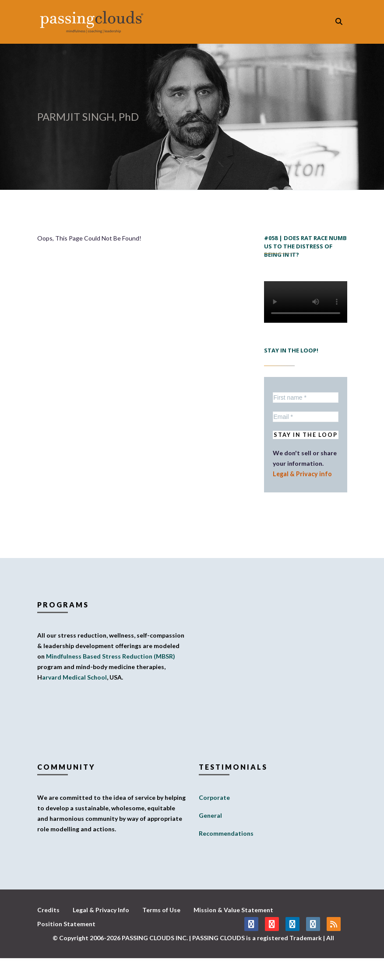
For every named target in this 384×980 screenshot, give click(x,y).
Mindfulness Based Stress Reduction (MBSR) (111, 656)
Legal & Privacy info (301, 474)
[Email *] (306, 417)
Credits (48, 910)
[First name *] (306, 398)
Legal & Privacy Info (101, 910)
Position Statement (66, 924)
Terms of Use (161, 910)
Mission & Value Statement (233, 910)
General (210, 815)
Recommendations (226, 833)
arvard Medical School (74, 677)
